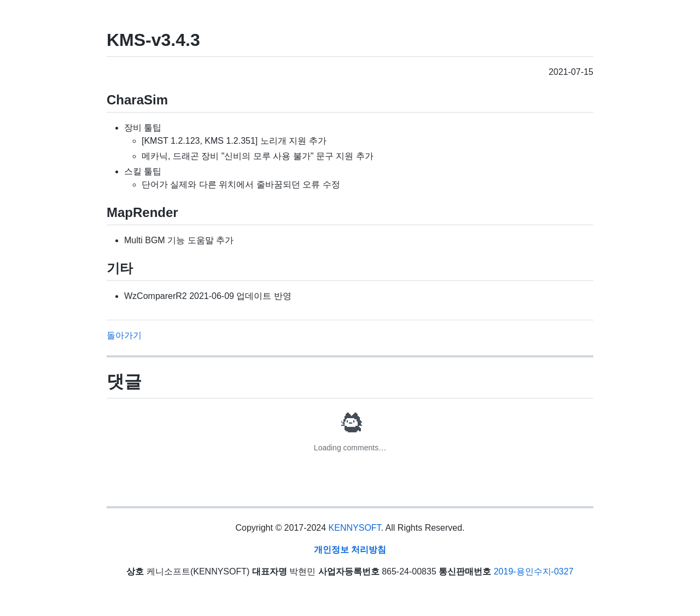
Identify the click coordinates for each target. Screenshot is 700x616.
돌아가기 (124, 335)
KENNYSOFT (355, 528)
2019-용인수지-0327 (534, 571)
